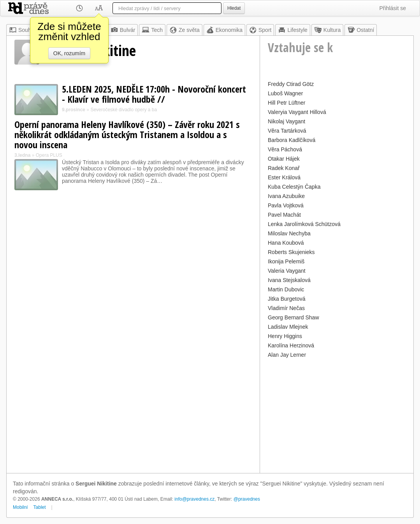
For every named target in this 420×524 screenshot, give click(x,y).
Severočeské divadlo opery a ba (124, 110)
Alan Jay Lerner (287, 355)
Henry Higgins (285, 336)
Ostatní (361, 30)
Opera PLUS (49, 155)
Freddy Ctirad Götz (291, 84)
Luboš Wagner (286, 93)
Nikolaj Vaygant (286, 121)
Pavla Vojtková (286, 205)
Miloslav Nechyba (289, 233)
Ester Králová (284, 177)
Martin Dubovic (286, 289)
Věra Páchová (285, 149)
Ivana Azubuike (286, 196)
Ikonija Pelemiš (286, 261)
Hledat (234, 8)
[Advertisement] (337, 415)
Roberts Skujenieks (291, 252)
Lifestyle (293, 30)
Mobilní (20, 507)
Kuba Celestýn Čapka (294, 187)
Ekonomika (224, 30)
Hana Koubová (286, 243)
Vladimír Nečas (286, 308)
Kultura (327, 30)
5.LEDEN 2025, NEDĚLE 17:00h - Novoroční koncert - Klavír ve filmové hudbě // (154, 94)
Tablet (40, 507)
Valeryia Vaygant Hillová (297, 112)
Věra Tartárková (287, 131)
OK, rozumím (69, 53)
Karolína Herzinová (291, 345)
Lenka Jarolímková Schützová (304, 224)
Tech (152, 30)
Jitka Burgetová (287, 299)
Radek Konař (284, 168)
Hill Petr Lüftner (286, 103)
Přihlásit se (393, 8)
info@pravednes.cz (194, 499)
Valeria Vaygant (287, 271)
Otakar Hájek (284, 159)
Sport (260, 30)
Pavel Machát (284, 215)
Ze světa (185, 30)
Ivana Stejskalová (289, 280)
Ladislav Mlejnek (288, 327)
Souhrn (22, 30)
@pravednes (247, 499)
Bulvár (123, 30)
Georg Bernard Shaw (293, 317)
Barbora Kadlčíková (292, 140)
